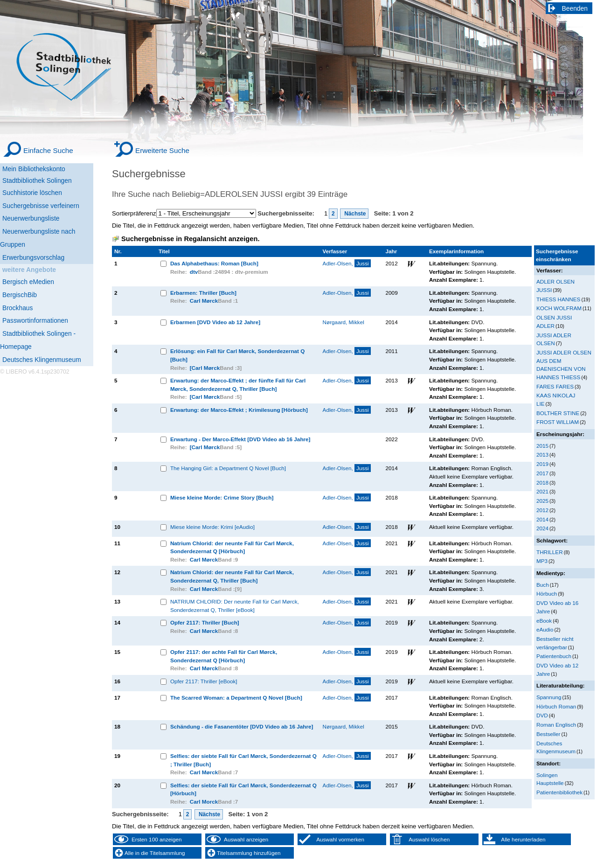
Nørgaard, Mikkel (344, 322)
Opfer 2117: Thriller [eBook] (204, 681)
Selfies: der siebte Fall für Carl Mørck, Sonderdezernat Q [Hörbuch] (243, 789)
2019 (542, 464)
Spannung (549, 697)
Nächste (354, 214)
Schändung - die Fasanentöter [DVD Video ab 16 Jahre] (242, 726)
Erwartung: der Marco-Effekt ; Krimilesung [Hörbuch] (239, 410)
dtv (194, 272)
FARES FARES (555, 386)
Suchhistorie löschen (32, 193)
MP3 (542, 561)
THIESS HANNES (558, 299)
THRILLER (550, 552)
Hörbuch (547, 594)
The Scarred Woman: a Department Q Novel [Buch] (236, 698)
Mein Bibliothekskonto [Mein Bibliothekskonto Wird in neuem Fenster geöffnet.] (34, 169)
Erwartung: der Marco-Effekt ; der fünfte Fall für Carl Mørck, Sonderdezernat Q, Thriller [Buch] (238, 385)
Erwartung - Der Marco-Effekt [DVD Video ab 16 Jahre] (240, 439)
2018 (542, 483)
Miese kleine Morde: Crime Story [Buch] (222, 497)
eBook (544, 621)
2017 (542, 473)
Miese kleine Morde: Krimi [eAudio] (212, 527)
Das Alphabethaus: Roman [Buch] (214, 263)
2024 (542, 528)
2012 (542, 510)
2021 (542, 491)
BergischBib (20, 295)
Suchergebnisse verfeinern (41, 206)
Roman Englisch (556, 725)
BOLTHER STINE (558, 413)
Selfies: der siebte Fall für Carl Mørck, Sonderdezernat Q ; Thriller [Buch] (243, 760)
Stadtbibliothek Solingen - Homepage (38, 340)
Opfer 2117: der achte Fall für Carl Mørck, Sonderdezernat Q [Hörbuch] (224, 656)
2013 (542, 455)
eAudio (545, 629)
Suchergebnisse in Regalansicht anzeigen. (190, 239)
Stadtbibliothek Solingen (37, 181)
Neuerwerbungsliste (31, 218)
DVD (542, 715)
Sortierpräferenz (134, 213)
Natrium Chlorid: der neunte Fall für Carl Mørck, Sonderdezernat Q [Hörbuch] (232, 547)
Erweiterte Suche (162, 150)
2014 (542, 519)
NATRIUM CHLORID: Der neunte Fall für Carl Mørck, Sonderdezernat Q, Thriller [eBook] (235, 606)
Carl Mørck (204, 301)
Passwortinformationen (35, 320)
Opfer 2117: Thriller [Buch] (205, 622)
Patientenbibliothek (559, 792)
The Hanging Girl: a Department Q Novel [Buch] (228, 468)
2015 (542, 446)
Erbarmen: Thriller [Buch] (203, 293)
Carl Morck (204, 802)
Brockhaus (17, 308)
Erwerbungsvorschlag (33, 257)
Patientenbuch (554, 656)
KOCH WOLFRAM (559, 308)
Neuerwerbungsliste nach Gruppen (38, 238)
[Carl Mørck (205, 368)
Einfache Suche (48, 150)
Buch (543, 585)
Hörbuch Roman (556, 706)
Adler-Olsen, (347, 263)
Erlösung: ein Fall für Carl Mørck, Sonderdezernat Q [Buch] (237, 355)
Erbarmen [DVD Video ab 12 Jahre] (215, 322)
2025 (542, 501)
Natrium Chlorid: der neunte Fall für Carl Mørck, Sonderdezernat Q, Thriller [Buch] (232, 576)
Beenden (575, 8)
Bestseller (548, 734)
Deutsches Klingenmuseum (42, 360)
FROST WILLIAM (558, 422)
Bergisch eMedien (28, 282)
